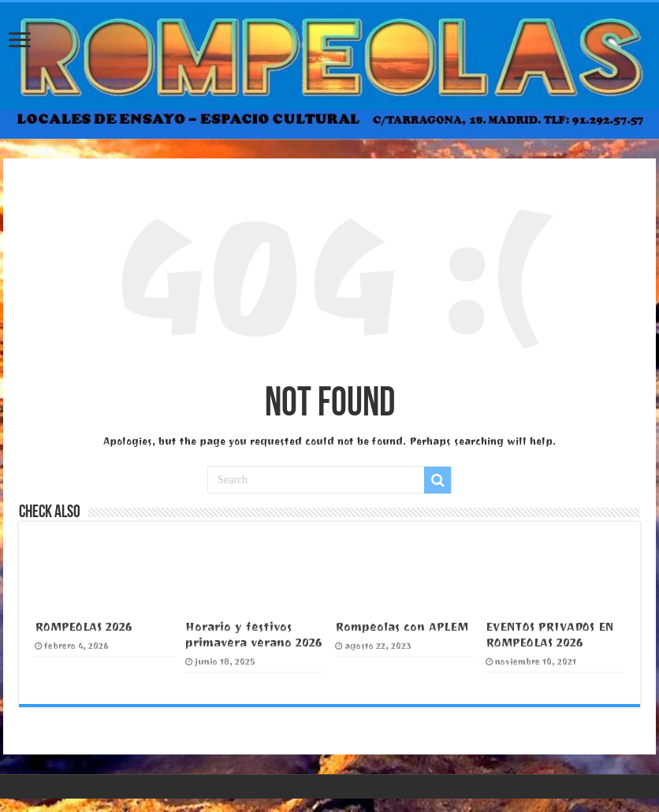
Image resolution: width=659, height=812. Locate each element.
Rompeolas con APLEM (402, 627)
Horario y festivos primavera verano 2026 (254, 635)
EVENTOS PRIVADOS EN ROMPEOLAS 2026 (549, 635)
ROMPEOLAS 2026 (84, 627)
